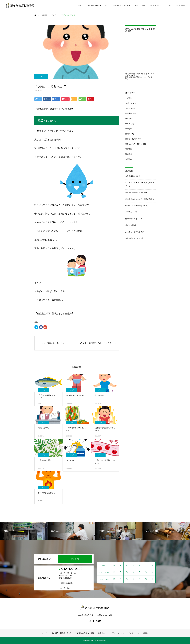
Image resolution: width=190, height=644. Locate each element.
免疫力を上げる (131, 212)
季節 (127, 129)
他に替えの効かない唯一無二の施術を (140, 199)
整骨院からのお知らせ (134, 144)
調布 (127, 154)
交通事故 (129, 113)
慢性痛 (128, 134)
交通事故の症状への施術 (121, 5)
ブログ (168, 5)
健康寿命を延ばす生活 (134, 219)
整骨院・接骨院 (131, 139)
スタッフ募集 (180, 5)
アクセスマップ (155, 5)
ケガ (127, 98)
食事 (127, 159)
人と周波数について (133, 176)
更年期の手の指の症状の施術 (136, 192)
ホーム (81, 5)
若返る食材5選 (131, 225)
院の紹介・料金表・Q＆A (97, 5)
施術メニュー (140, 5)
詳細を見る (75, 559)
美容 (127, 149)
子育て (128, 124)
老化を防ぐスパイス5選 (134, 238)
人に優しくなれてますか (135, 232)
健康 (127, 118)
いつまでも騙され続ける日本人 (137, 206)
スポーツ (129, 103)
